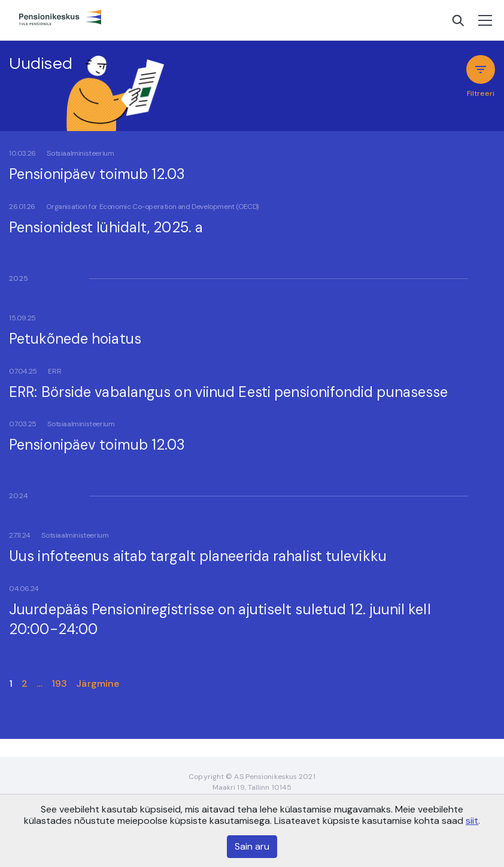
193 (59, 683)
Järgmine (98, 683)
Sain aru (252, 846)
